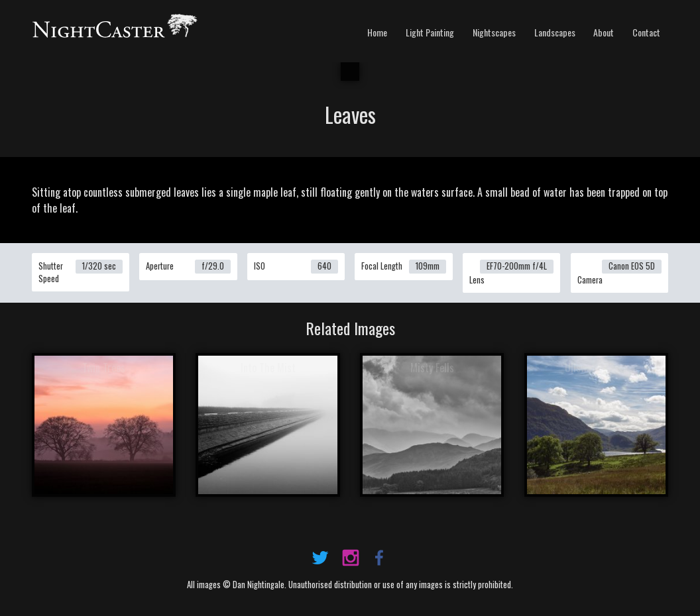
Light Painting (430, 32)
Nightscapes (494, 32)
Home (377, 32)
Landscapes (555, 32)
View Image (104, 427)
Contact (646, 32)
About (604, 32)
